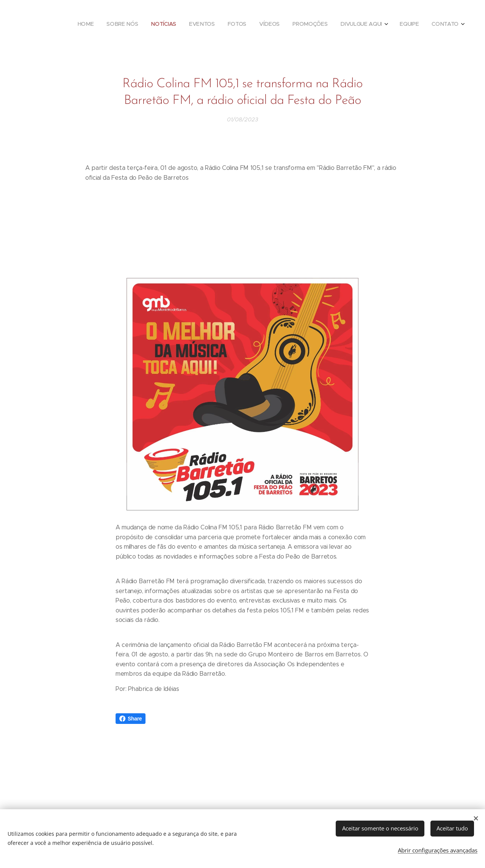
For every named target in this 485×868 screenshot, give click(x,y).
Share (131, 719)
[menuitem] (338, 25)
